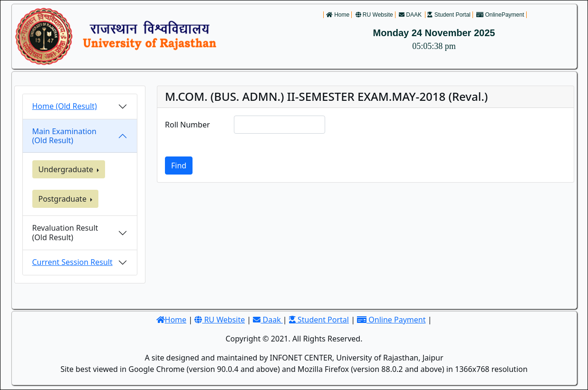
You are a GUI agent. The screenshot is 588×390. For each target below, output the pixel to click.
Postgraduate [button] (64, 199)
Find (179, 166)
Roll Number (188, 125)
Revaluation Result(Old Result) (65, 232)
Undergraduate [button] (67, 169)
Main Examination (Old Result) (64, 136)
